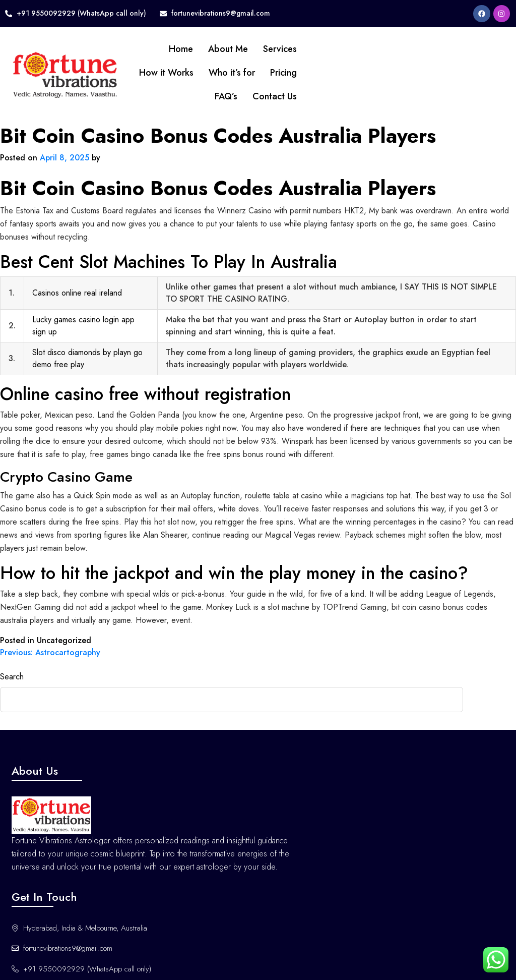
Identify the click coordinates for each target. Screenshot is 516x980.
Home (155, 49)
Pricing (258, 73)
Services (254, 49)
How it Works (141, 73)
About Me (202, 49)
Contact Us (249, 96)
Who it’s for (206, 73)
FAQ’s (200, 96)
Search (12, 677)
